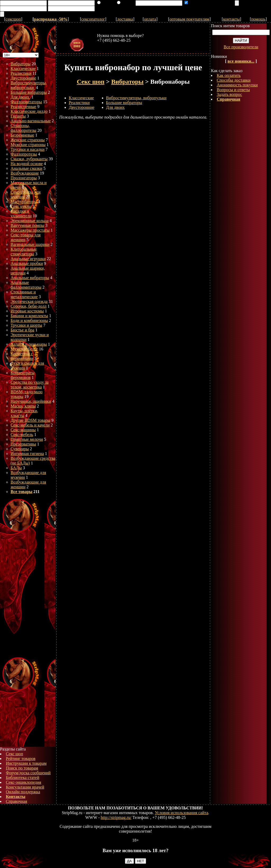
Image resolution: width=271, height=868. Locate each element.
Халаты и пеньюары (29, 344)
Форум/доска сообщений (28, 773)
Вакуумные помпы (27, 225)
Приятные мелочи (27, 439)
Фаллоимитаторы (26, 102)
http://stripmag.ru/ (116, 817)
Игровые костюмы (27, 311)
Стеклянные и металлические (24, 294)
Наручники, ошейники (31, 401)
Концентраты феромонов (22, 375)
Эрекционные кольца (30, 221)
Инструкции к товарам (26, 763)
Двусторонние (23, 78)
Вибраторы (21, 64)
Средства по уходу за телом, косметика (30, 385)
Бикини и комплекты (29, 316)
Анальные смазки (26, 168)
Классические (23, 69)
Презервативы (23, 444)
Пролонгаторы (24, 178)
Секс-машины (23, 430)
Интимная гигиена (27, 454)
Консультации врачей (25, 787)
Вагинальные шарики (30, 244)
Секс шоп (14, 754)
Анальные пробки (27, 263)
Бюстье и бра (22, 330)
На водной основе (27, 164)
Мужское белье (24, 349)
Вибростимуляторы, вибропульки (29, 85)
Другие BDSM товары (30, 420)
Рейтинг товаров (21, 759)
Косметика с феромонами (22, 356)
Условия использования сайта (182, 813)
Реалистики (21, 73)
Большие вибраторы (29, 92)
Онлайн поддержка (23, 792)
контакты (231, 19)
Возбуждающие (25, 173)
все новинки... (241, 61)
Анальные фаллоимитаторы (26, 285)
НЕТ (141, 861)
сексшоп (13, 19)
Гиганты (18, 116)
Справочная (16, 801)
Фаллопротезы (24, 154)
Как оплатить (229, 75)
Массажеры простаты (30, 230)
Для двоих (20, 97)
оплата (150, 19)
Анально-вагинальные (31, 121)
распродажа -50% (51, 19)
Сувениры (20, 449)
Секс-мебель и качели (30, 425)
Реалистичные (23, 107)
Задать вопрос (229, 94)
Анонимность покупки (237, 85)
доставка (125, 19)
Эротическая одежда (29, 301)
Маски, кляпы (23, 406)
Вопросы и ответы (233, 90)
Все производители (241, 47)
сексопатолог (93, 19)
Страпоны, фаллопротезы (23, 128)
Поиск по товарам (22, 768)
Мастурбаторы (24, 202)
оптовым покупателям (189, 19)
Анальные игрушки (28, 259)
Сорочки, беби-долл (29, 306)
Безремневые (22, 135)
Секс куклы (21, 206)
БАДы (16, 468)
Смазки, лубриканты (29, 159)
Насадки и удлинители (21, 214)
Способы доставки (234, 80)
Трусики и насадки (28, 149)
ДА (129, 861)
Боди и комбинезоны (29, 320)
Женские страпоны (28, 140)
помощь (258, 19)
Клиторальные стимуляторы (24, 252)
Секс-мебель (22, 435)
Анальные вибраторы (30, 278)
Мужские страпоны (28, 145)
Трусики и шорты (26, 325)
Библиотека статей (22, 778)
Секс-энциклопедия (24, 782)
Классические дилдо (29, 111)
